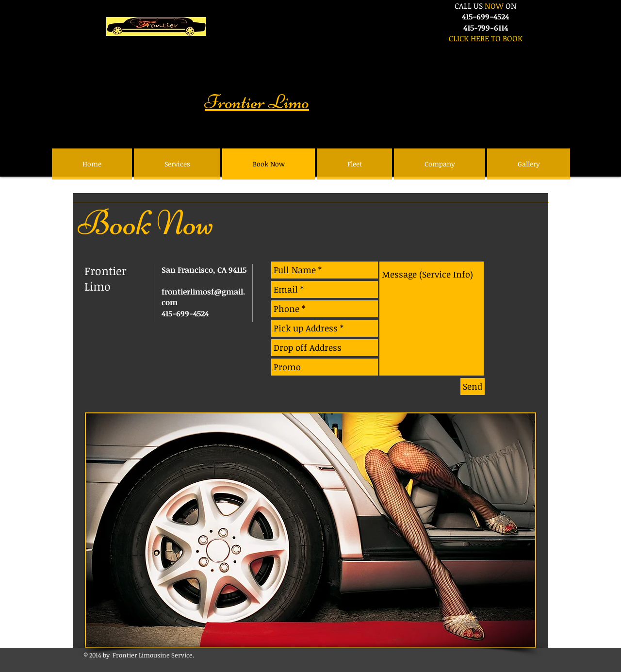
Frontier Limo (257, 102)
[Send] (473, 386)
